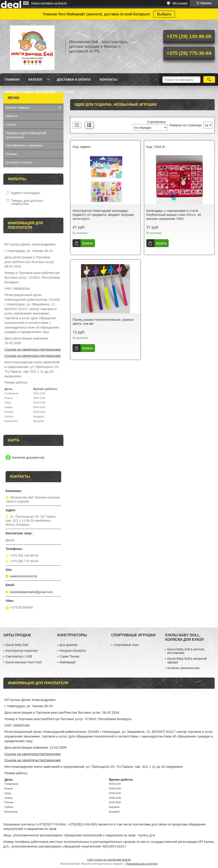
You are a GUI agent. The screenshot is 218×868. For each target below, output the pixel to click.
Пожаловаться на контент (142, 864)
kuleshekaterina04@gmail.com (31, 592)
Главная (12, 80)
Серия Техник (70, 656)
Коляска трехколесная (183, 668)
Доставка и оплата (74, 80)
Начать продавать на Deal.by (49, 3)
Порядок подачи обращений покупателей (26, 135)
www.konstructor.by (24, 576)
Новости (12, 116)
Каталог (36, 80)
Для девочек (69, 645)
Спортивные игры (126, 645)
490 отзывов (180, 3)
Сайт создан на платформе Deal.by (109, 860)
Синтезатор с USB (19, 656)
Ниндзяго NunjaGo (73, 651)
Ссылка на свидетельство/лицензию (33, 349)
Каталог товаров (17, 108)
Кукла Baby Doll (17, 645)
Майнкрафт (68, 662)
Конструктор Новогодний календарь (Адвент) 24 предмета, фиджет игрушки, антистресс (104, 215)
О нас (70, 92)
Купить (88, 243)
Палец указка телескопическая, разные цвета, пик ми (103, 322)
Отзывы (11, 154)
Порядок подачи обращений (30, 92)
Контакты (108, 80)
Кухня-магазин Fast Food (23, 662)
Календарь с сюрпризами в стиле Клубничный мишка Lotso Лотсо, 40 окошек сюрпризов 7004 (174, 215)
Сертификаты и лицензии (24, 145)
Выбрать (164, 14)
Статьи (11, 125)
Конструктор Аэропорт (22, 651)
